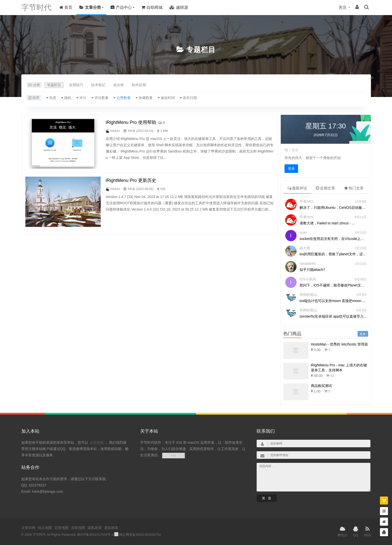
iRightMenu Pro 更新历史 (131, 180)
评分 (83, 98)
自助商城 (152, 7)
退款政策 (111, 528)
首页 (66, 7)
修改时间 (168, 98)
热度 (53, 98)
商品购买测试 (321, 386)
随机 (68, 98)
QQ (356, 531)
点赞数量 (124, 98)
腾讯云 (342, 531)
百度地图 (62, 528)
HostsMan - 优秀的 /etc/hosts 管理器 (339, 344)
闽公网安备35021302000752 (138, 535)
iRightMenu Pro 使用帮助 (131, 122)
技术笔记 (98, 85)
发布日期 (190, 98)
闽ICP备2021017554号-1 (95, 535)
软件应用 (139, 85)
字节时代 (36, 7)
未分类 (119, 85)
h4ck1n (115, 131)
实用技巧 (76, 85)
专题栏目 (201, 50)
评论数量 (101, 98)
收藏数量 (146, 98)
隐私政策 (95, 528)
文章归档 (28, 528)
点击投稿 (97, 442)
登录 (291, 169)
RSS (368, 531)
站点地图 (45, 528)
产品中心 (121, 7)
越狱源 (179, 7)
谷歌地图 (78, 528)
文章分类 (90, 7)
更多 (363, 334)
